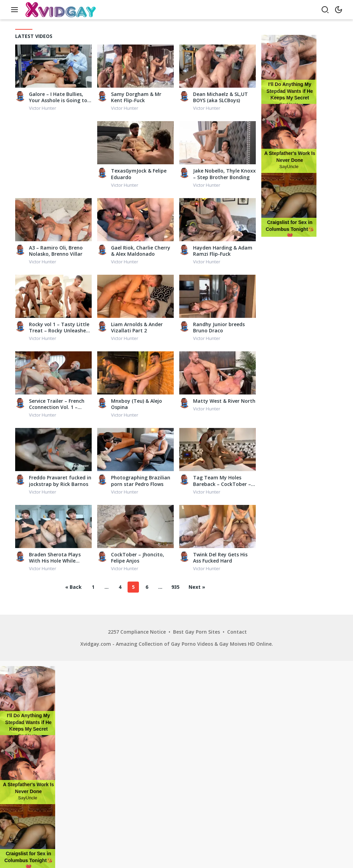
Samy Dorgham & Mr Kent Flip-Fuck (136, 97)
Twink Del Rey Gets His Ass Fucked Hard (220, 558)
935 (175, 587)
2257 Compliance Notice (137, 632)
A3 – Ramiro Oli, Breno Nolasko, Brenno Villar (56, 251)
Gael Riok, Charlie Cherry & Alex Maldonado (141, 251)
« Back (73, 587)
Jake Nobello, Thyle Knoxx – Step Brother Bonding (224, 174)
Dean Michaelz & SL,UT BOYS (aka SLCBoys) (220, 97)
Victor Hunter (43, 108)
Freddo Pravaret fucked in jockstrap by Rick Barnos (60, 481)
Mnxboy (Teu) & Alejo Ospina (137, 404)
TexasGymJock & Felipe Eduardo (139, 174)
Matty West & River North (224, 401)
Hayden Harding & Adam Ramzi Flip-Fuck (223, 251)
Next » (197, 587)
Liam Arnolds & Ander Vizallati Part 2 (137, 328)
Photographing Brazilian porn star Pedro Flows (141, 481)
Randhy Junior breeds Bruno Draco (219, 328)
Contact (237, 632)
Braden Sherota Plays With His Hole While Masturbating (55, 558)
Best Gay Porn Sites (196, 632)
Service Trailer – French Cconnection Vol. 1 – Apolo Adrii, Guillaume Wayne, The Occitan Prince (57, 404)
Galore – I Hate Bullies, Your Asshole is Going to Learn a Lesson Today (58, 97)
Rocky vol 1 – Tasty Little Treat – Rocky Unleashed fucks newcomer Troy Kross (59, 328)
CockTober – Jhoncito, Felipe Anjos (138, 558)
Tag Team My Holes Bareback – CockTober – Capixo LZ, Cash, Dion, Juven (222, 481)
